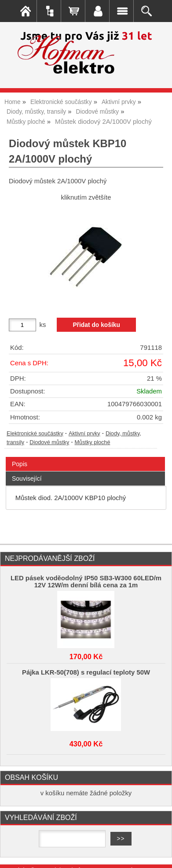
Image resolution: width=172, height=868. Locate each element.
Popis (20, 464)
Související (27, 479)
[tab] (85, 457)
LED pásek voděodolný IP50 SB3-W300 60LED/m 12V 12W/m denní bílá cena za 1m (86, 582)
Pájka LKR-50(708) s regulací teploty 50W (86, 672)
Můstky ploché (93, 442)
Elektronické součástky (35, 434)
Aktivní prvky (84, 434)
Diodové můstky (49, 442)
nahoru (159, 855)
